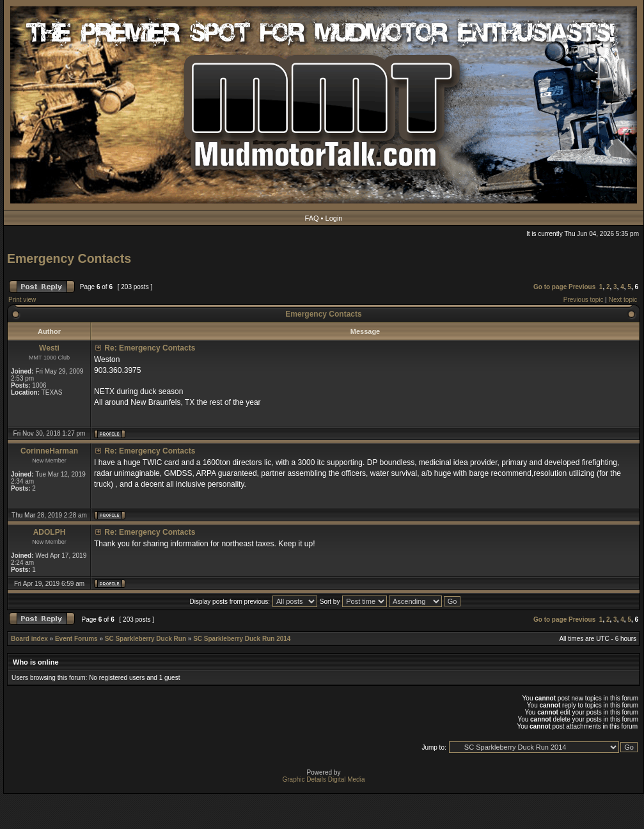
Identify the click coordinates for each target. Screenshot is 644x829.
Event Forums (76, 639)
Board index (29, 639)
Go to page (550, 287)
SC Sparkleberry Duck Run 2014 (242, 639)
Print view (22, 300)
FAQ (312, 218)
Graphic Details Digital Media (324, 779)
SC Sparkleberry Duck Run (145, 639)
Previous (582, 287)
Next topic (623, 300)
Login (334, 218)
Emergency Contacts (69, 258)
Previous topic (584, 300)
